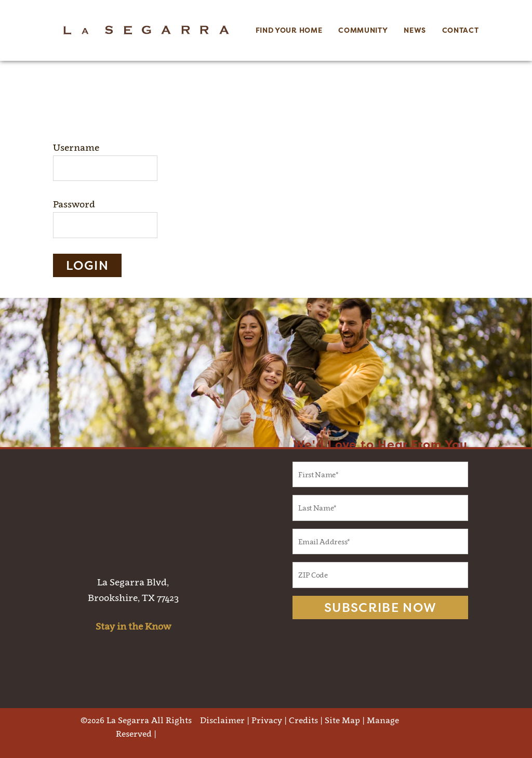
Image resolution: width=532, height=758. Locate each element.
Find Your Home (289, 30)
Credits (303, 720)
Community (363, 30)
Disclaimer (222, 720)
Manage (383, 720)
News (415, 30)
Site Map (342, 720)
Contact (461, 30)
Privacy (267, 720)
